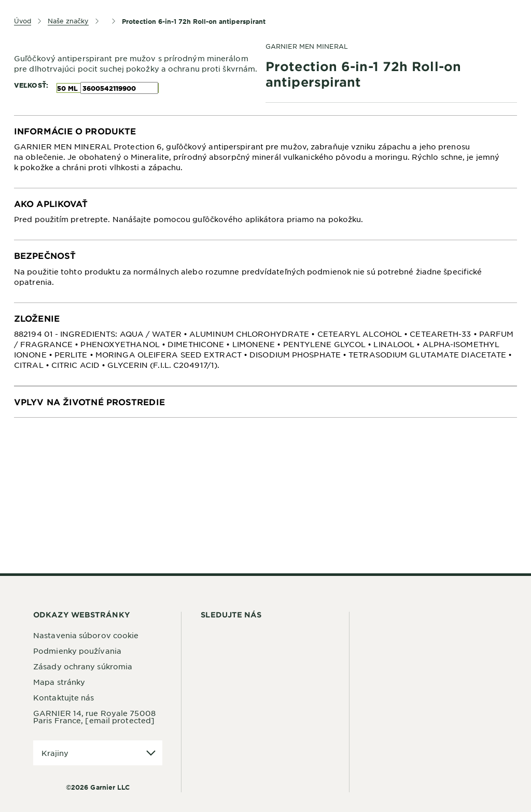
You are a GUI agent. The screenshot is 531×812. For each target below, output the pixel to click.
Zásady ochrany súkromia (83, 666)
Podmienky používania (77, 651)
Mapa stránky (59, 682)
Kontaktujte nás (64, 697)
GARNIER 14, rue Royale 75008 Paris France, (94, 717)
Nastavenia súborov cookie (86, 635)
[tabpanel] (265, 152)
